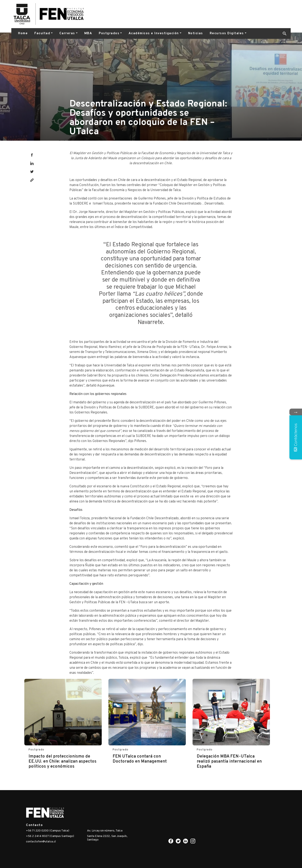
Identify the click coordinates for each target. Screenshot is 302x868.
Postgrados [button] (109, 33)
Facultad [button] (42, 33)
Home (23, 33)
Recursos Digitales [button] (227, 33)
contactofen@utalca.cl (41, 842)
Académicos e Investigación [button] (154, 33)
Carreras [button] (67, 33)
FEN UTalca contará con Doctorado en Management (140, 759)
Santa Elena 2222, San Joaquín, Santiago (107, 838)
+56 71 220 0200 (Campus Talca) (48, 831)
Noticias (196, 33)
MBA (88, 33)
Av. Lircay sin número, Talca (105, 831)
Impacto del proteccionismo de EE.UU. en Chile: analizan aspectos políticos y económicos (62, 762)
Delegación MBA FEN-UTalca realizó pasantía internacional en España (229, 762)
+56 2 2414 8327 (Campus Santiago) (50, 836)
